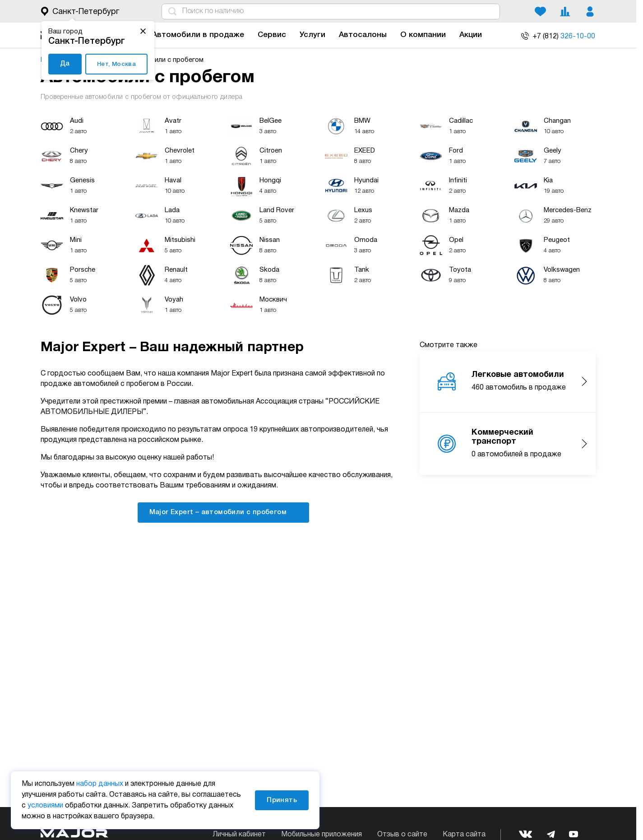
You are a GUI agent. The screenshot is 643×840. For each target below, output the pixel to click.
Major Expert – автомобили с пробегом (224, 512)
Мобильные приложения (321, 835)
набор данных (100, 784)
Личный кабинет (239, 835)
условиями (45, 806)
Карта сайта (464, 835)
